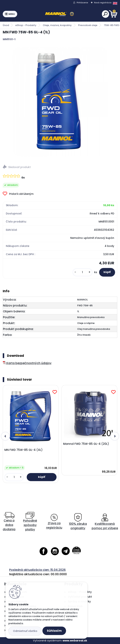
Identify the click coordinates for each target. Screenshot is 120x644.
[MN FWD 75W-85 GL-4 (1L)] (60, 102)
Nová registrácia (103, 3)
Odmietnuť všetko (25, 631)
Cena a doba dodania (9, 522)
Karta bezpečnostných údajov (27, 363)
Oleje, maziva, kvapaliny (57, 25)
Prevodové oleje (88, 25)
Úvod (6, 25)
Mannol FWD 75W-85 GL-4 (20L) (86, 444)
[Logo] (59, 14)
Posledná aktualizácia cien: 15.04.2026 (37, 570)
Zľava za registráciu (54, 522)
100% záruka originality (78, 522)
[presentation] (5, 436)
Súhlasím (54, 631)
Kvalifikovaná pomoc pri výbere (105, 522)
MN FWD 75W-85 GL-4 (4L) (24, 450)
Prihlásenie (82, 3)
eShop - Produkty (26, 25)
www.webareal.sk (75, 641)
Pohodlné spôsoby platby (30, 522)
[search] (105, 14)
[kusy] (82, 272)
